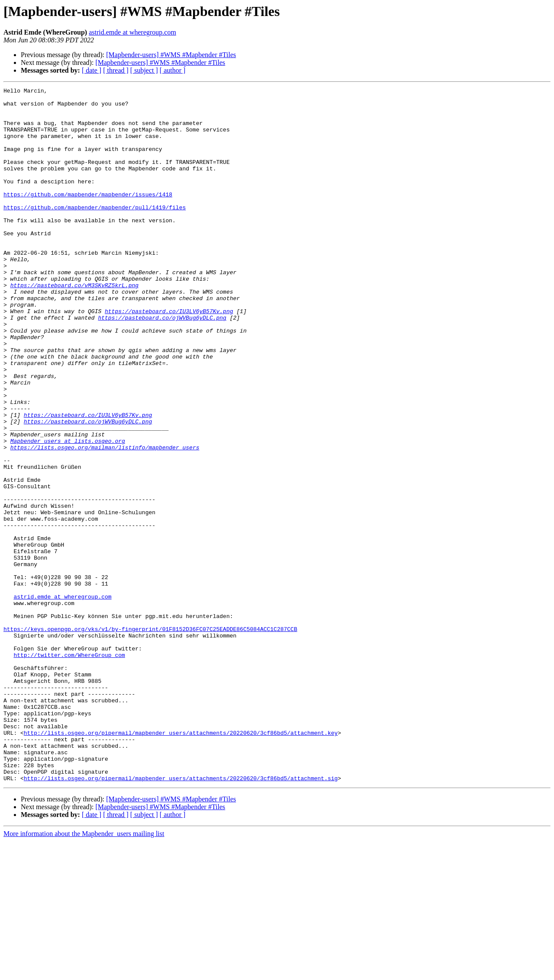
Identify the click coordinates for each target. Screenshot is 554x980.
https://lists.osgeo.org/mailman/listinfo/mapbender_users (105, 520)
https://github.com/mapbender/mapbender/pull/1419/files (95, 232)
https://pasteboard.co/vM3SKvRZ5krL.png (74, 325)
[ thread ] (116, 70)
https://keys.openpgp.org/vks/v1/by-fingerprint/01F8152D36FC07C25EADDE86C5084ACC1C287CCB (150, 738)
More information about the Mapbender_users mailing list (84, 972)
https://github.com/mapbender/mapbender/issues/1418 (88, 216)
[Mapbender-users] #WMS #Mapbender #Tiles (171, 55)
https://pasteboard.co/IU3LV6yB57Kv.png (169, 356)
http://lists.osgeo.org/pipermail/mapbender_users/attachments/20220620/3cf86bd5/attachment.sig (181, 917)
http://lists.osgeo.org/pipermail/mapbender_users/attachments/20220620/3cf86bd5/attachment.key (181, 862)
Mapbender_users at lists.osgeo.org (68, 512)
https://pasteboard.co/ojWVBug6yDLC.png (162, 364)
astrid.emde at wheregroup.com (132, 32)
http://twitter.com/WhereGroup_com (69, 769)
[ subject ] (144, 70)
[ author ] (173, 70)
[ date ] (92, 70)
